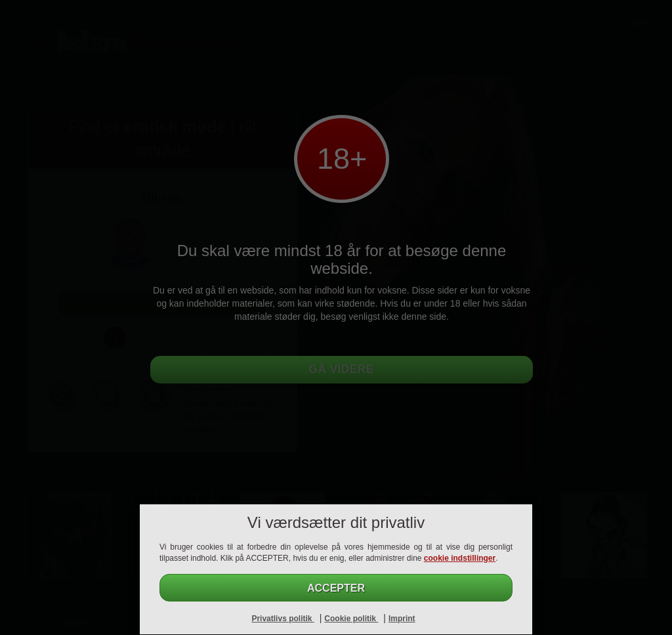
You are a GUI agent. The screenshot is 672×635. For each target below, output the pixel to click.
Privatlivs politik (283, 619)
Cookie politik (351, 619)
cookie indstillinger (460, 558)
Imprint (402, 619)
